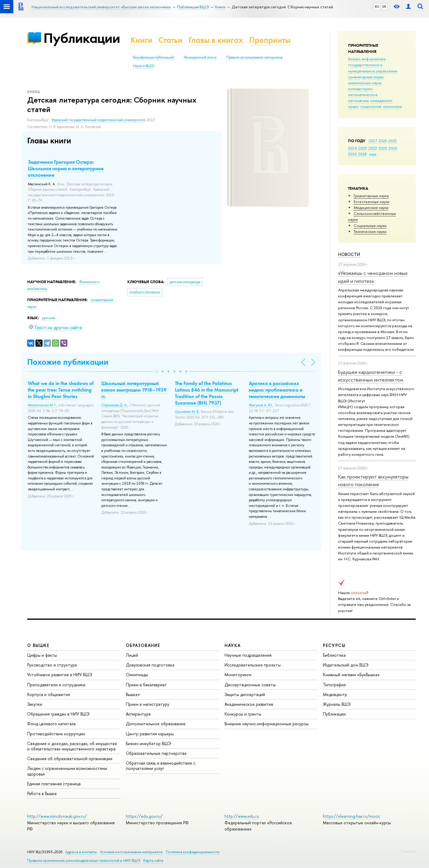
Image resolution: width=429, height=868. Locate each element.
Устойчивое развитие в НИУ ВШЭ (60, 675)
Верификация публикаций (153, 57)
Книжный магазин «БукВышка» (351, 675)
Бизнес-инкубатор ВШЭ (148, 743)
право (354, 106)
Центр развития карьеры (150, 734)
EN (384, 7)
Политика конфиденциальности (193, 852)
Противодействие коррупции (56, 734)
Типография (334, 685)
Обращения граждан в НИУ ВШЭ (58, 714)
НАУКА (233, 645)
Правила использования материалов (254, 57)
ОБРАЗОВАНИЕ (143, 645)
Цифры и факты (42, 655)
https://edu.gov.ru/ (144, 816)
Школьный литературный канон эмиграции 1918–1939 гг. (134, 390)
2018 (362, 154)
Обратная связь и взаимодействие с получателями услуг (161, 766)
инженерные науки (365, 83)
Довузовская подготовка (150, 665)
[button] (157, 371)
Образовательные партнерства (156, 753)
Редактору (408, 851)
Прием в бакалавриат (146, 685)
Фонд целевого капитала (51, 724)
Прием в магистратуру (148, 704)
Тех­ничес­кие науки (370, 231)
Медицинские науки (371, 207)
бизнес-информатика (367, 59)
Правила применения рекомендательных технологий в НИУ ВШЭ (84, 860)
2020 (393, 148)
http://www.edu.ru (242, 816)
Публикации (82, 38)
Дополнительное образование (156, 724)
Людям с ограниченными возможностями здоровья (67, 771)
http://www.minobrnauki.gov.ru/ (57, 816)
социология (371, 106)
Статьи (170, 40)
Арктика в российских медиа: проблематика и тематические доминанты (277, 390)
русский (48, 318)
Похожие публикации (68, 362)
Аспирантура (138, 714)
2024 (352, 148)
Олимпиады (137, 675)
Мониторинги (238, 675)
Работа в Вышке (42, 793)
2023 (363, 148)
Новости (349, 254)
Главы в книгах (216, 40)
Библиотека (334, 655)
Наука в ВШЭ (143, 66)
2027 (373, 141)
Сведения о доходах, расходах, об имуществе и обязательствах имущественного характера (72, 746)
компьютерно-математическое (363, 92)
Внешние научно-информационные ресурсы (266, 724)
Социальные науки (370, 225)
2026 (383, 141)
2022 (373, 148)
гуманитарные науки (366, 77)
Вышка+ (133, 694)
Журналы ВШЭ (337, 704)
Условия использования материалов (131, 852)
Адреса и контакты (81, 852)
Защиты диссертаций (245, 694)
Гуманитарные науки (371, 196)
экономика (392, 106)
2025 (393, 141)
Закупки (35, 704)
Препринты (270, 40)
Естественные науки (372, 202)
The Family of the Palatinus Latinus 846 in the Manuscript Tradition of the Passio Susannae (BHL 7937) (207, 393)
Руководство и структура (52, 665)
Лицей (132, 655)
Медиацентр (335, 694)
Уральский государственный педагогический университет (98, 120)
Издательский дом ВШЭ (346, 665)
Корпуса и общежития (49, 694)
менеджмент (381, 100)
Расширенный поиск (200, 57)
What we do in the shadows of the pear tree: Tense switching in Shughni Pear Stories (61, 390)
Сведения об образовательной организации (70, 759)
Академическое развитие (249, 704)
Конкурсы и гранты (243, 714)
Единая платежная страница (54, 784)
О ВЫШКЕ (38, 645)
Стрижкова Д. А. (114, 405)
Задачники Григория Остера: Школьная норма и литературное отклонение (66, 168)
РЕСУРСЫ (334, 645)
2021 (383, 148)
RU (377, 7)
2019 (352, 154)
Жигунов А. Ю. (261, 405)
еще (373, 154)
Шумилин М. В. (187, 412)
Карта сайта (153, 860)
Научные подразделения (248, 655)
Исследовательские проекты (253, 665)
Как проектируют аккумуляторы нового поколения (373, 480)
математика (358, 100)
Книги (141, 40)
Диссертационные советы (250, 685)
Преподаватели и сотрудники (56, 685)
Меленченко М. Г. (42, 405)
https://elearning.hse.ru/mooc (351, 816)
